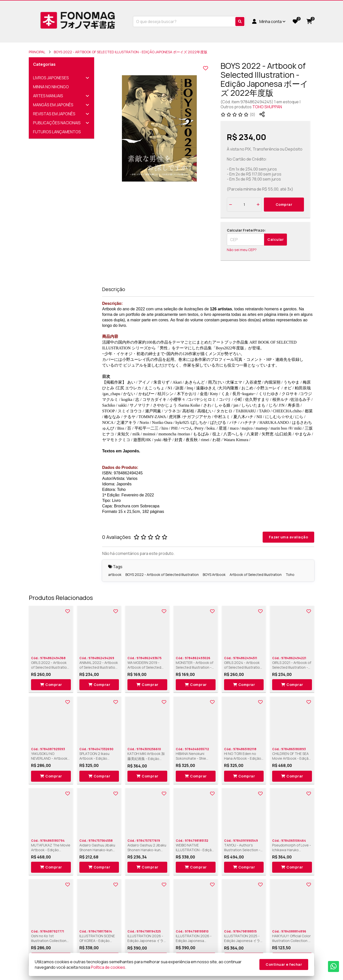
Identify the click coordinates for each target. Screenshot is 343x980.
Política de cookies (108, 967)
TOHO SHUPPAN (267, 107)
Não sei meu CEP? (242, 250)
